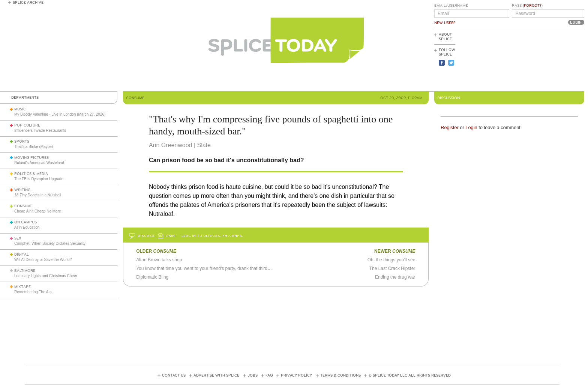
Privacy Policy (296, 375)
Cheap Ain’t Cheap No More (38, 211)
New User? (445, 23)
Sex (18, 238)
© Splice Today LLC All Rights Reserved (410, 375)
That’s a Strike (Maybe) (34, 147)
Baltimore (25, 271)
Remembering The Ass (33, 292)
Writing (22, 190)
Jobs (253, 375)
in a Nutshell (38, 195)
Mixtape (22, 287)
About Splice (445, 37)
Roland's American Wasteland (39, 163)
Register (450, 127)
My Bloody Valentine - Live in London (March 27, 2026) (60, 114)
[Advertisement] (550, 60)
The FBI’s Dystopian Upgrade (39, 179)
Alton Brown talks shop (159, 260)
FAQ (269, 375)
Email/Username (451, 6)
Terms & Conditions (340, 375)
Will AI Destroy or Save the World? (43, 260)
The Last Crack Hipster (392, 268)
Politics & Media (31, 174)
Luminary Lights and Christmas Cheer (46, 276)
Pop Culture (27, 125)
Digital (22, 255)
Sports (22, 142)
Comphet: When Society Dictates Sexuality (50, 243)
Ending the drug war (395, 277)
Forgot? (533, 6)
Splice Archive (28, 3)
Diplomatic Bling (152, 277)
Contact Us (174, 375)
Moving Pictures (31, 158)
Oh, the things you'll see (391, 260)
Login (471, 127)
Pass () (527, 6)
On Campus (25, 222)
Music (20, 109)
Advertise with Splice (216, 375)
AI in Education (27, 227)
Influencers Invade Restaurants (40, 130)
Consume (23, 206)
